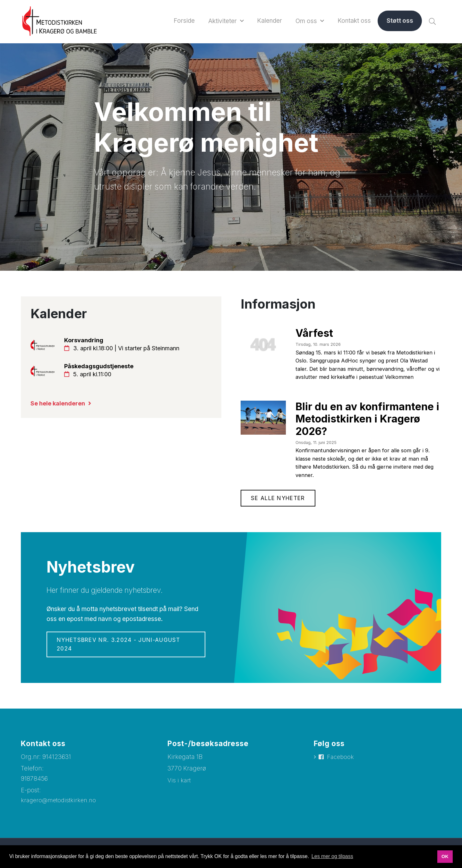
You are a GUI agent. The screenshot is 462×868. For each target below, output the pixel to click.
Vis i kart (180, 790)
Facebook (341, 767)
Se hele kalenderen (60, 406)
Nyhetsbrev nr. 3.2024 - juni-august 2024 (122, 654)
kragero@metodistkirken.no (60, 810)
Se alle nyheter (280, 507)
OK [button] (445, 856)
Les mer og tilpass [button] (332, 856)
